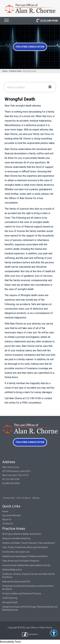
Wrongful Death (10, 602)
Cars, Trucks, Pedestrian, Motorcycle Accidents (25, 547)
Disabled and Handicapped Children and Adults (25, 556)
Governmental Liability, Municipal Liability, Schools (26, 565)
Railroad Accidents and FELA (16, 582)
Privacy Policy (9, 498)
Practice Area (15, 71)
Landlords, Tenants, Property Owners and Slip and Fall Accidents (28, 576)
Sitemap (36, 498)
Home (5, 71)
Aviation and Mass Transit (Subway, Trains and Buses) (29, 543)
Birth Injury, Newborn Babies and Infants (22, 534)
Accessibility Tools (10, 642)
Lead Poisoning (10, 598)
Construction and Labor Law (16, 552)
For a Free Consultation (30, 47)
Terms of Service (24, 498)
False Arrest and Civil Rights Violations (21, 561)
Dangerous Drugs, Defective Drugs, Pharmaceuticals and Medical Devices (30, 608)
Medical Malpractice (12, 570)
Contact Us (8, 524)
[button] (54, 635)
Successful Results (12, 515)
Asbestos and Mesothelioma (16, 538)
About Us (7, 519)
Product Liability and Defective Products (22, 594)
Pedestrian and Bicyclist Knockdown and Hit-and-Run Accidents (28, 587)
